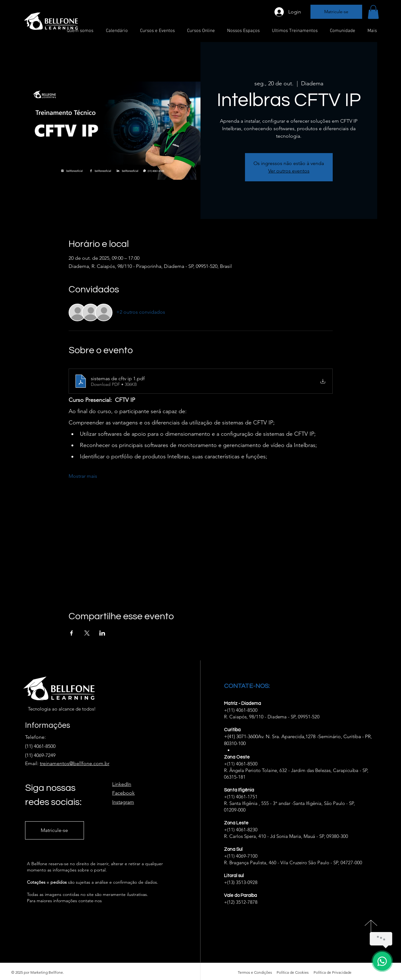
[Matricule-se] (336, 12)
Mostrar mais (83, 476)
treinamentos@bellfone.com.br (75, 763)
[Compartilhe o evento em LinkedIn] (102, 633)
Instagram (123, 802)
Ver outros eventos (289, 171)
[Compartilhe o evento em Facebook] (72, 633)
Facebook (123, 793)
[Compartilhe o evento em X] (87, 633)
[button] (373, 12)
